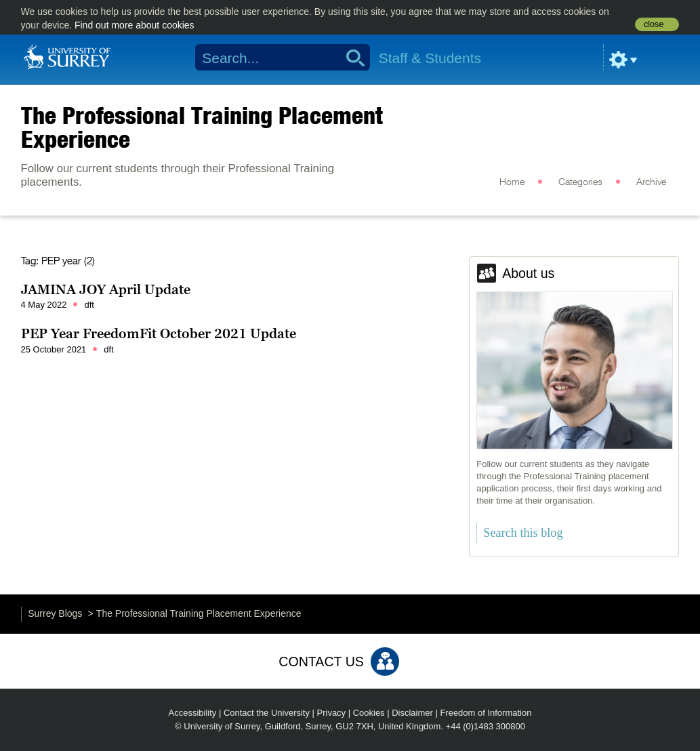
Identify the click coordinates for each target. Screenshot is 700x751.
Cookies (369, 713)
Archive (651, 182)
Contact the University (267, 713)
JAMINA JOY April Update (106, 289)
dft (89, 305)
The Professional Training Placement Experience (202, 127)
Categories (580, 182)
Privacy (332, 713)
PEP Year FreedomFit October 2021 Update (159, 333)
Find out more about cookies (135, 25)
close (654, 24)
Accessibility (193, 713)
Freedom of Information (486, 713)
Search (351, 58)
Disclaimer (412, 713)
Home (512, 182)
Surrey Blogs (55, 613)
